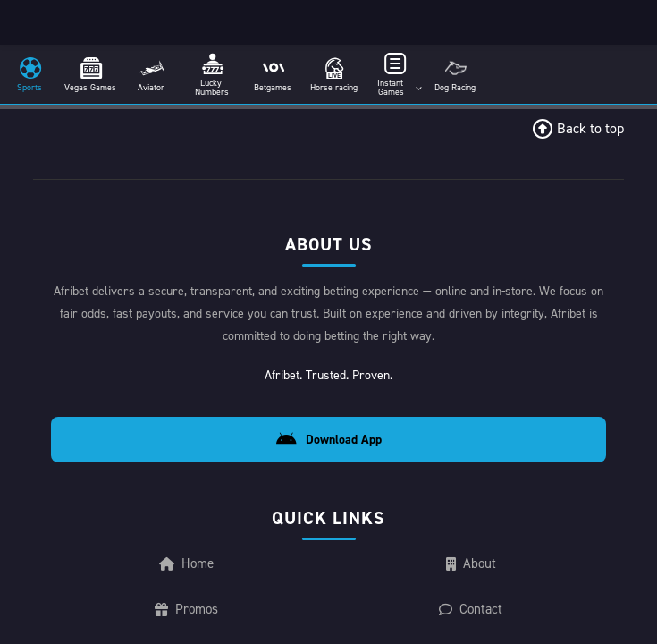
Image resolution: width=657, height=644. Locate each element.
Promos (185, 608)
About (471, 563)
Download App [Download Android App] (328, 440)
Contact (471, 608)
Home (185, 563)
